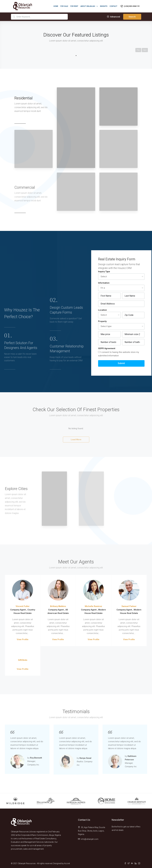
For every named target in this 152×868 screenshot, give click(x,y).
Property (102, 321)
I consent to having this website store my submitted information (119, 354)
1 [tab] (76, 56)
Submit (121, 363)
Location (102, 310)
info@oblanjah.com (90, 839)
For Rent (74, 6)
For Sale (64, 6)
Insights (104, 6)
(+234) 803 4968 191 (130, 6)
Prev (138, 50)
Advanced (113, 17)
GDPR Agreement (107, 348)
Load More (76, 440)
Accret (67, 863)
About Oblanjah (88, 6)
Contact (113, 6)
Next (145, 50)
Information (104, 283)
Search (132, 17)
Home (56, 6)
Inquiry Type (104, 272)
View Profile (23, 639)
